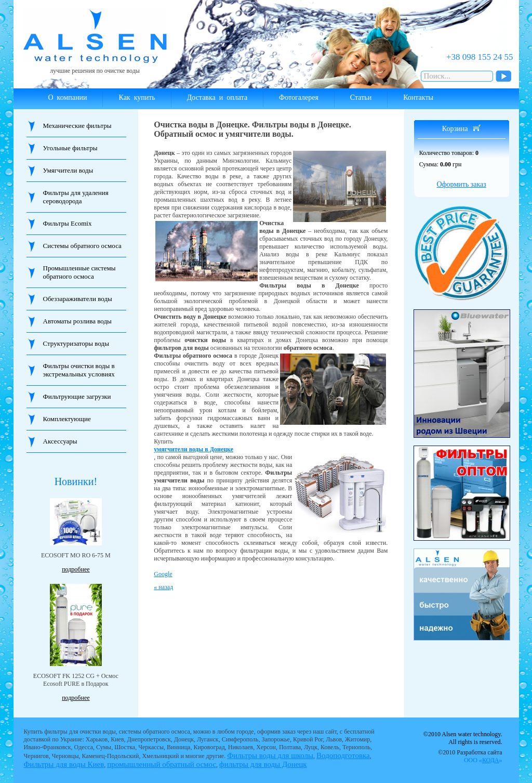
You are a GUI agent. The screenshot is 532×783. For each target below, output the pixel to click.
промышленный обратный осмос (162, 764)
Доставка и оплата (217, 97)
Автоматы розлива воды (77, 321)
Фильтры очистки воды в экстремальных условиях (79, 370)
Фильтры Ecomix (68, 223)
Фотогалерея (299, 97)
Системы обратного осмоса (82, 246)
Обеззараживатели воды (78, 299)
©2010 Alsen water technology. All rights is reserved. (463, 738)
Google (163, 574)
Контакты (418, 97)
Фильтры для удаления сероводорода (76, 197)
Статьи (361, 97)
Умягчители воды (68, 170)
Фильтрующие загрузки (77, 396)
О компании (68, 97)
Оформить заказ (461, 184)
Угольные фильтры (70, 148)
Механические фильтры (77, 126)
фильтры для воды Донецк (263, 764)
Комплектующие (67, 419)
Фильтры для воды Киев (64, 764)
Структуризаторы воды (76, 343)
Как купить (137, 97)
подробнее (76, 569)
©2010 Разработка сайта (470, 756)
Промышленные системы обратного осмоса (79, 272)
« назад (163, 587)
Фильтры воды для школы (270, 755)
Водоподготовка (343, 755)
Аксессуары (60, 441)
